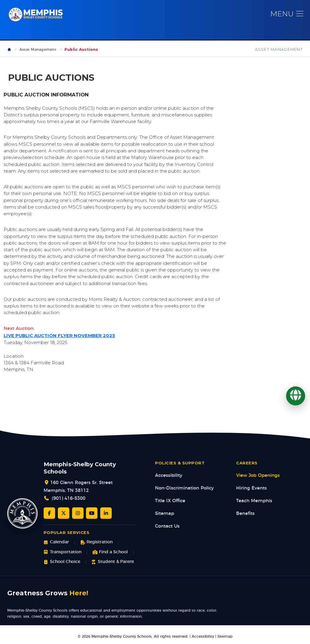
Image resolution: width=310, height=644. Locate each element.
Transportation (63, 553)
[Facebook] (49, 513)
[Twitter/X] (64, 513)
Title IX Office (170, 501)
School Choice (62, 563)
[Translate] (296, 396)
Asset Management (38, 50)
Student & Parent (113, 563)
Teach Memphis (254, 501)
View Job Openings (258, 476)
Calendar (56, 543)
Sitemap (165, 514)
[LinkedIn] (106, 513)
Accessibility (169, 476)
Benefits (245, 514)
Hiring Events (251, 488)
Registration (96, 543)
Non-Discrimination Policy (184, 488)
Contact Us (167, 527)
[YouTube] (92, 513)
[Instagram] (78, 513)
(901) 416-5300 (69, 499)
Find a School (110, 553)
